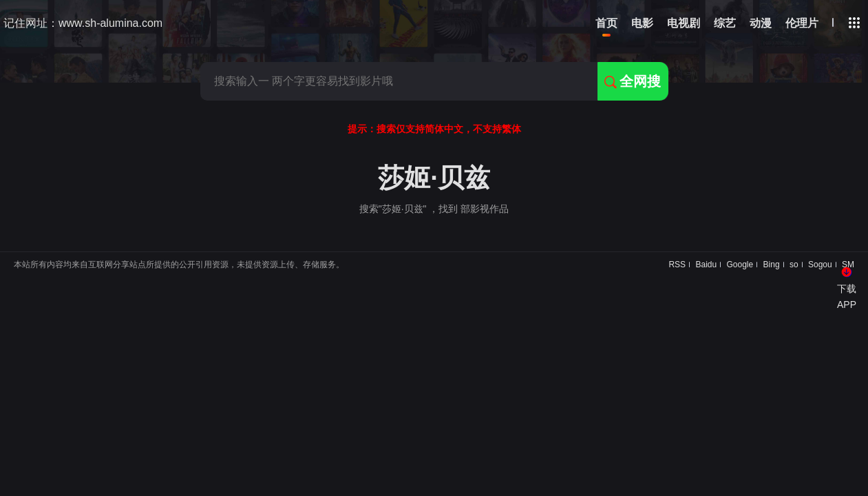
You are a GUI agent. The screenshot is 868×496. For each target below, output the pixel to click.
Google (740, 265)
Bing (772, 265)
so (794, 265)
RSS (677, 265)
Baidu (706, 265)
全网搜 (633, 81)
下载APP (847, 296)
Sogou (820, 265)
